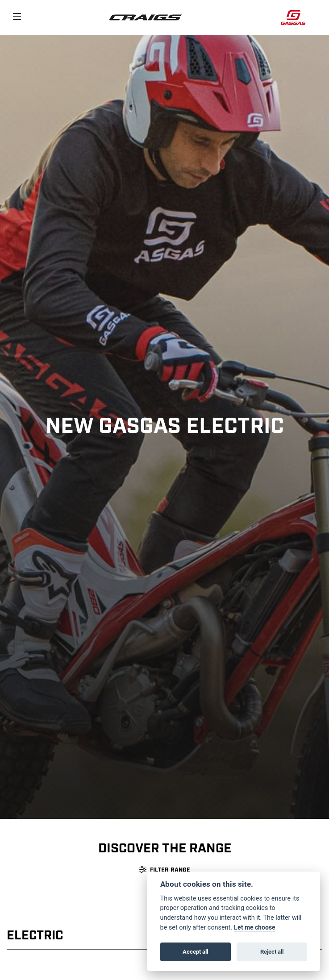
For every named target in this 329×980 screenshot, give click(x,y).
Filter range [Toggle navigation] (165, 870)
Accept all (195, 951)
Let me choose (255, 927)
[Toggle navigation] (17, 17)
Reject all (272, 951)
